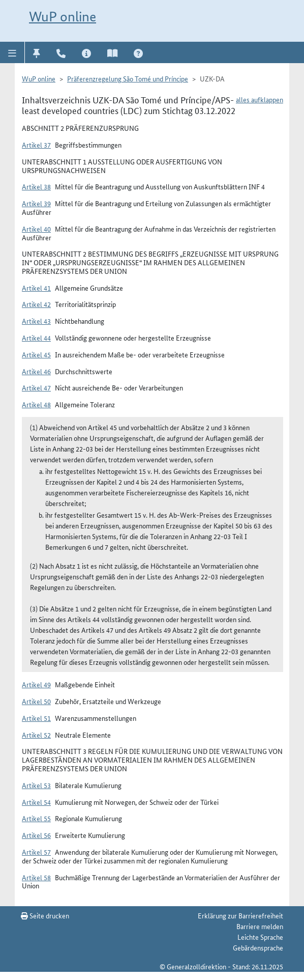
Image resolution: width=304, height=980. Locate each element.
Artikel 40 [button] (36, 229)
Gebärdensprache (258, 947)
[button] (12, 52)
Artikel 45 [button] (36, 354)
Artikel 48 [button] (36, 404)
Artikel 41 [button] (36, 288)
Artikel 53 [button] (36, 785)
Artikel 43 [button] (36, 321)
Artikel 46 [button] (36, 371)
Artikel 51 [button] (36, 718)
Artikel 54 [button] (36, 802)
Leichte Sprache (260, 937)
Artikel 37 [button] (36, 145)
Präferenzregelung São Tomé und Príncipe (128, 78)
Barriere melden (260, 926)
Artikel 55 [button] (36, 818)
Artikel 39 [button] (36, 203)
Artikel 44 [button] (36, 338)
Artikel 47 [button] (36, 387)
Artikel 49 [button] (36, 684)
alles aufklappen (260, 99)
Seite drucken (45, 915)
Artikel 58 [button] (36, 877)
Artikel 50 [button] (36, 701)
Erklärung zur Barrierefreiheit (240, 915)
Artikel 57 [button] (36, 852)
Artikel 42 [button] (36, 304)
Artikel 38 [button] (36, 186)
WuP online (63, 17)
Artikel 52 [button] (36, 735)
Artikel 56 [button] (36, 835)
